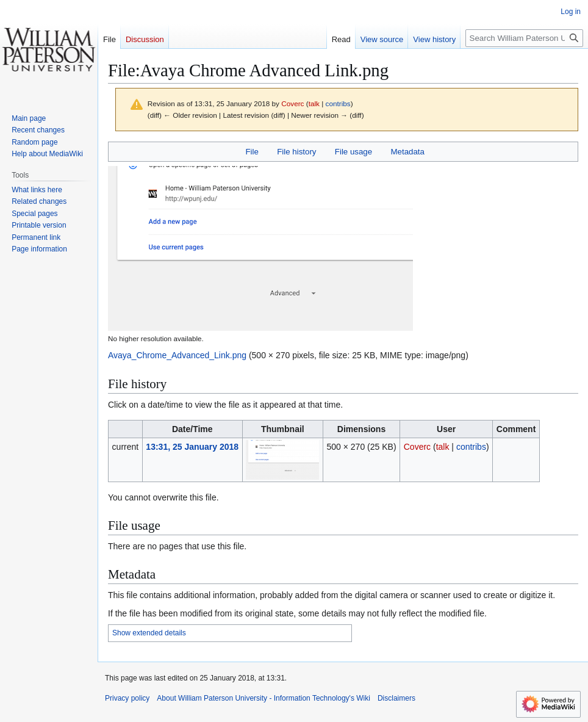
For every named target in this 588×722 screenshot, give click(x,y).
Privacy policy (127, 698)
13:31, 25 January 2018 (192, 447)
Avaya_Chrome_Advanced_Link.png (177, 355)
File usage (353, 152)
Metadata (407, 152)
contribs (338, 103)
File (252, 152)
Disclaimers (396, 698)
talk (314, 103)
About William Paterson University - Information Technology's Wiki (264, 698)
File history (296, 152)
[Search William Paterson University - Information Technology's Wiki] (524, 38)
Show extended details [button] (149, 633)
